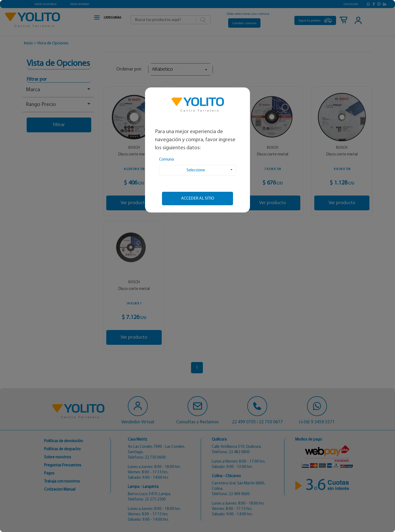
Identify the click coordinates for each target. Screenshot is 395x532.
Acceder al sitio (198, 198)
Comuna (166, 159)
